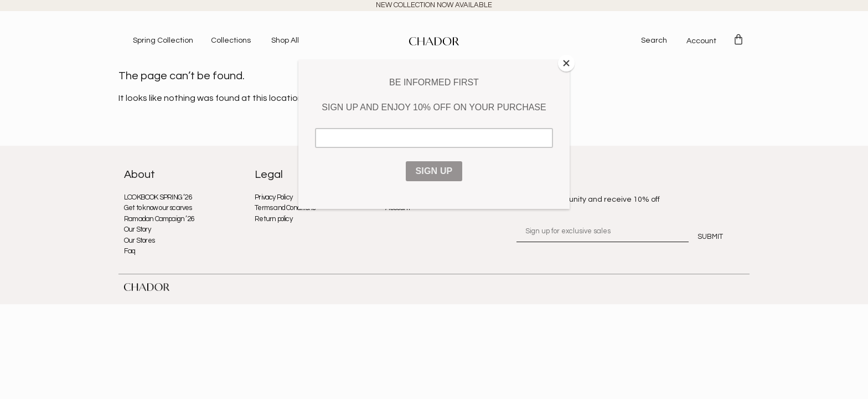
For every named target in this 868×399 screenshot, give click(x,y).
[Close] (567, 63)
